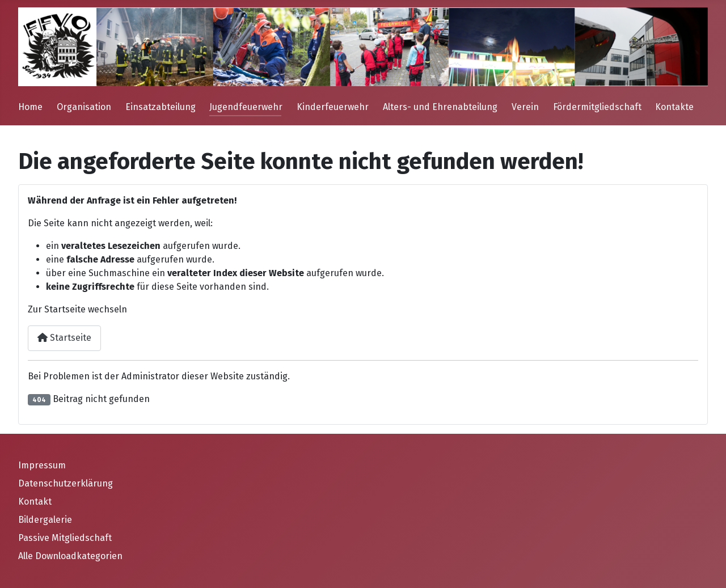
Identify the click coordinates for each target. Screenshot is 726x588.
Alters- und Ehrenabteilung (440, 107)
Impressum (42, 465)
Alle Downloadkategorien (70, 556)
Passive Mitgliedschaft (65, 538)
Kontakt (35, 502)
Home (30, 107)
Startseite (64, 338)
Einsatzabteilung (161, 107)
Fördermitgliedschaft (597, 107)
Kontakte (674, 107)
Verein (525, 107)
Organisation (84, 107)
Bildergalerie (45, 520)
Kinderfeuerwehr (333, 107)
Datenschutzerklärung (66, 483)
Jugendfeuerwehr (246, 107)
